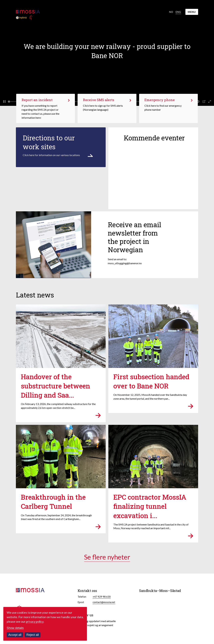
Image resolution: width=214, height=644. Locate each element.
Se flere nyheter (107, 557)
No (171, 12)
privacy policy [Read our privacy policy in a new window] (35, 621)
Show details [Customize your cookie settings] (15, 628)
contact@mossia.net (104, 602)
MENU (192, 12)
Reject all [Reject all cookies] (33, 635)
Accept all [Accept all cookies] (15, 635)
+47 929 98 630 (102, 597)
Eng (178, 12)
